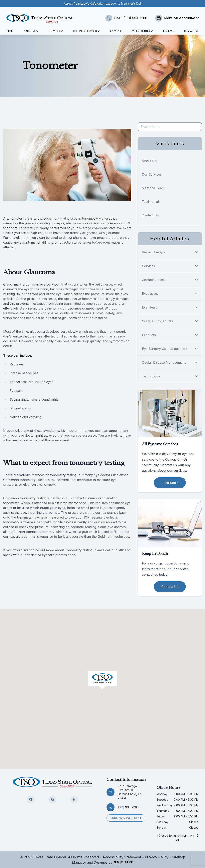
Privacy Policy (157, 857)
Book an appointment (126, 818)
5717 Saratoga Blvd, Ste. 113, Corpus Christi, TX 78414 (130, 792)
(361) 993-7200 (128, 807)
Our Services (152, 174)
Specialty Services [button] (86, 31)
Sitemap (179, 857)
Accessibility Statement (122, 857)
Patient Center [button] (142, 31)
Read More (170, 483)
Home (10, 31)
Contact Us (191, 31)
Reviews (168, 31)
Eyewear (116, 31)
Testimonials (151, 202)
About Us (149, 161)
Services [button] (56, 31)
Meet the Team (153, 188)
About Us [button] (31, 31)
